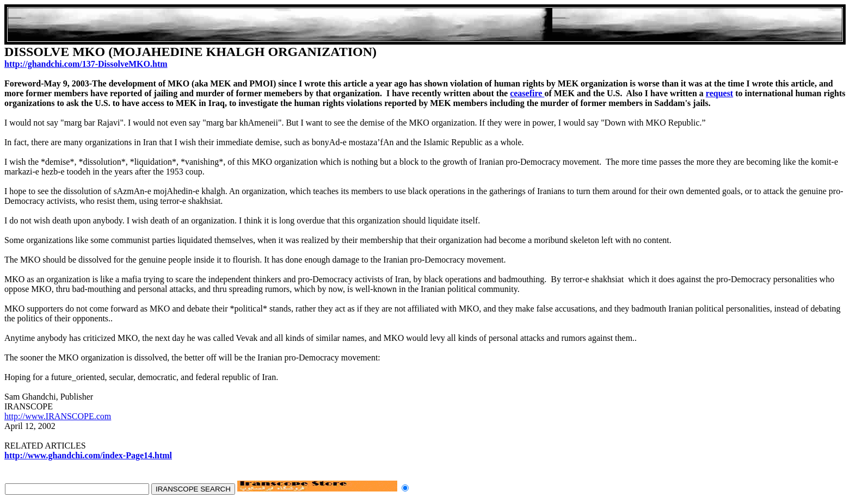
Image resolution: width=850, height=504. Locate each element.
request (719, 93)
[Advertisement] (425, 24)
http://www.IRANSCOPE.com (58, 416)
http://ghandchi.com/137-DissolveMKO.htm (86, 64)
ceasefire (527, 93)
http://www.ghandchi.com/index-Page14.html (88, 455)
